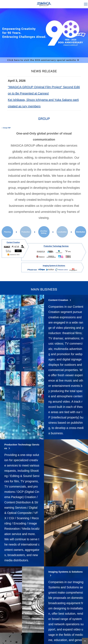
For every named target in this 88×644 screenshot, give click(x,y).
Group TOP (7, 128)
